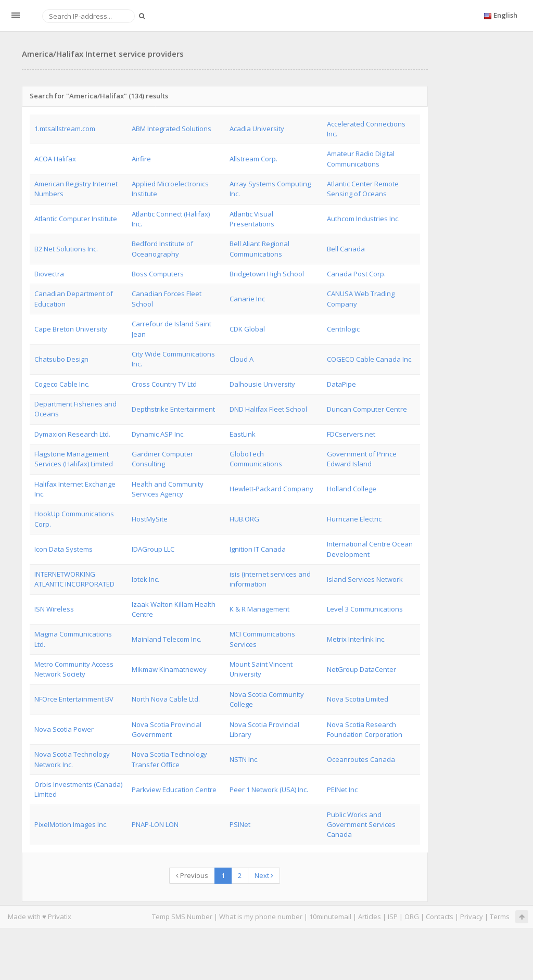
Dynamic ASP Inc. (158, 434)
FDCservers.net (351, 434)
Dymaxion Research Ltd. (72, 434)
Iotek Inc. (145, 579)
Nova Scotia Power (64, 729)
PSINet (240, 824)
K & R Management (259, 609)
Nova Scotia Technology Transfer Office (169, 759)
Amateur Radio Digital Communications (361, 158)
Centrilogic (343, 329)
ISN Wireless (54, 609)
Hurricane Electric (354, 519)
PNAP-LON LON (155, 824)
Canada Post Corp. (356, 274)
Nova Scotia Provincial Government (167, 729)
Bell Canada (346, 249)
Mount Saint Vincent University (261, 669)
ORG (412, 917)
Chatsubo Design (61, 359)
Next (264, 875)
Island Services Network (365, 579)
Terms (500, 917)
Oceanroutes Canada (361, 759)
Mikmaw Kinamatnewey (169, 669)
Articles (370, 917)
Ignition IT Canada (258, 549)
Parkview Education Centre (174, 790)
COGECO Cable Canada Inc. (370, 359)
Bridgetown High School (267, 274)
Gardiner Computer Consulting (162, 459)
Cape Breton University (71, 329)
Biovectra (49, 274)
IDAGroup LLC (153, 549)
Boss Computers (158, 274)
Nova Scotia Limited (358, 699)
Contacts (440, 917)
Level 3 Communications (365, 609)
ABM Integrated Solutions (172, 129)
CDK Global (247, 329)
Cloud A (242, 359)
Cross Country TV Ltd (164, 384)
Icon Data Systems (64, 549)
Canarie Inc (247, 299)
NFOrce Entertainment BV (74, 699)
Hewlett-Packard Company (271, 489)
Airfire (141, 159)
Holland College (352, 489)
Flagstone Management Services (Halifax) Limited (74, 459)
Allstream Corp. (253, 159)
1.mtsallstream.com (65, 129)
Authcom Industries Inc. (363, 219)
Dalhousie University (262, 384)
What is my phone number (261, 917)
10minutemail (330, 917)
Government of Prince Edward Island (362, 459)
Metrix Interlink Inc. (356, 639)
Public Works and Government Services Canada (361, 825)
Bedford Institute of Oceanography (162, 249)
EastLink (243, 434)
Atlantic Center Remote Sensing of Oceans (363, 189)
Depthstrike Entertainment (173, 409)
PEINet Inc (342, 790)
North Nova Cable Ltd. (166, 699)
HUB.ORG (244, 519)
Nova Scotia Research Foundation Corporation (365, 729)
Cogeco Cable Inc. (62, 384)
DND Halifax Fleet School (268, 409)
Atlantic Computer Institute (76, 219)
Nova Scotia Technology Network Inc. (72, 759)
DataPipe (341, 384)
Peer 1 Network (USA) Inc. (269, 790)
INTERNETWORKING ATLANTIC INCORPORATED (74, 579)
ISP (393, 917)
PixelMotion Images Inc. (71, 824)
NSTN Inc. (244, 759)
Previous (192, 875)
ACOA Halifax (55, 159)
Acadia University (257, 129)
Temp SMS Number (182, 917)
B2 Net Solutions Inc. (66, 249)
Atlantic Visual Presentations (252, 219)
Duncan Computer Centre (367, 409)
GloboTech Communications (256, 459)
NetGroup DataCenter (361, 669)
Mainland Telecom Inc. (167, 639)
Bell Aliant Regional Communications (259, 249)
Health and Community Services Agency (168, 489)
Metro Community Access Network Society (74, 669)
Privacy (472, 917)
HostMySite (150, 519)
